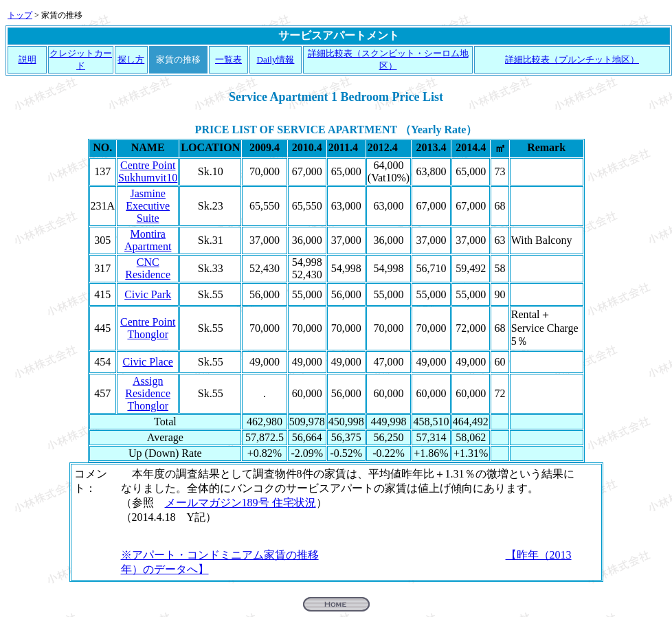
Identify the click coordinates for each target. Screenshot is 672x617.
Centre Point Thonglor (148, 328)
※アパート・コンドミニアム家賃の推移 (220, 555)
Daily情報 (276, 59)
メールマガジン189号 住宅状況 (240, 503)
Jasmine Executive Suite (148, 206)
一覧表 (228, 59)
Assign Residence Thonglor (148, 393)
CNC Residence (148, 268)
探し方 (131, 59)
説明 (27, 59)
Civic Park (148, 294)
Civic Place (148, 362)
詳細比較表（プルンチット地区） (572, 59)
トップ (20, 15)
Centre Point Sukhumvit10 (148, 171)
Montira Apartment (148, 240)
